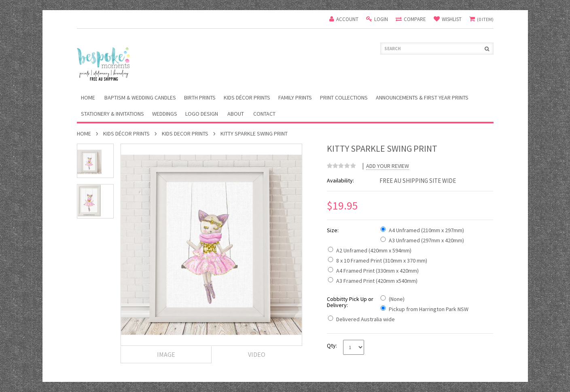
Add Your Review (388, 166)
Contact (264, 114)
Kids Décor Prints (247, 97)
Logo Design (202, 114)
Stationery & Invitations (112, 114)
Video (257, 354)
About (236, 114)
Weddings (165, 114)
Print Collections (344, 97)
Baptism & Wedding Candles (140, 97)
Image (166, 354)
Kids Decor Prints (185, 133)
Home (84, 133)
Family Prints (295, 97)
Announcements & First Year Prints (422, 97)
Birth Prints (200, 97)
